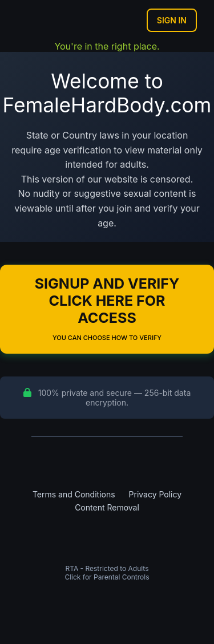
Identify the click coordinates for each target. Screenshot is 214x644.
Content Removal (107, 507)
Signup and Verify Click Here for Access (107, 308)
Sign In (172, 20)
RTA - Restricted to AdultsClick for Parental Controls (107, 573)
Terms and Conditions (74, 494)
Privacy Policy (156, 494)
